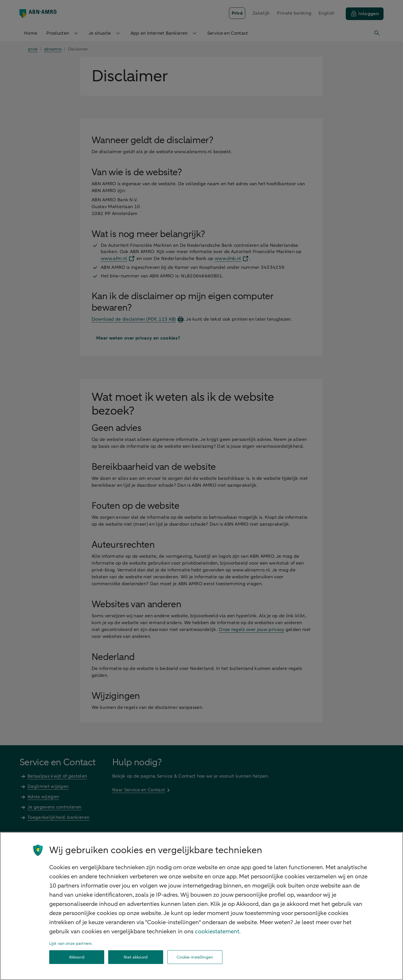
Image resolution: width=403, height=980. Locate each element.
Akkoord (77, 957)
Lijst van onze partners (70, 943)
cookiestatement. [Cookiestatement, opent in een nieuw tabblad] (218, 931)
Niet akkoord (136, 957)
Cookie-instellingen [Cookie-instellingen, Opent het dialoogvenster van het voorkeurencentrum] (195, 957)
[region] (201, 906)
